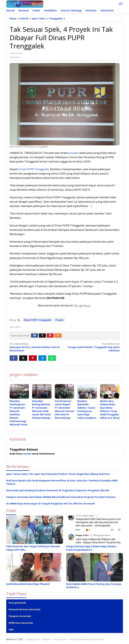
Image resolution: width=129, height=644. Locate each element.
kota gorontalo (17, 603)
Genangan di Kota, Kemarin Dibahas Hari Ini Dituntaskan (36, 347)
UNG (11, 630)
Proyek (59, 320)
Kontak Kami (60, 639)
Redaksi (47, 639)
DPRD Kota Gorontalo (21, 623)
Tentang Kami (33, 639)
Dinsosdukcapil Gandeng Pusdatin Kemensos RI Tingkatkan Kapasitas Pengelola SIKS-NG (58, 491)
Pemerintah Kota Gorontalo (25, 610)
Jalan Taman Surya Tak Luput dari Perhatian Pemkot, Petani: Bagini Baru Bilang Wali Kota (58, 474)
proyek (74, 153)
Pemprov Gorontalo (20, 616)
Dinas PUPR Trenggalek (34, 169)
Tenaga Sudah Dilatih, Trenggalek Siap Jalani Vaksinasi (93, 347)
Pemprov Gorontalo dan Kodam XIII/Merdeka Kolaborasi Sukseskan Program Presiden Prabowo (61, 497)
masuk (27, 454)
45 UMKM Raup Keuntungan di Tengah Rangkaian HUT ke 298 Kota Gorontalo (51, 504)
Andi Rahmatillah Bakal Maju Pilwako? (28, 584)
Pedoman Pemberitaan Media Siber (87, 639)
